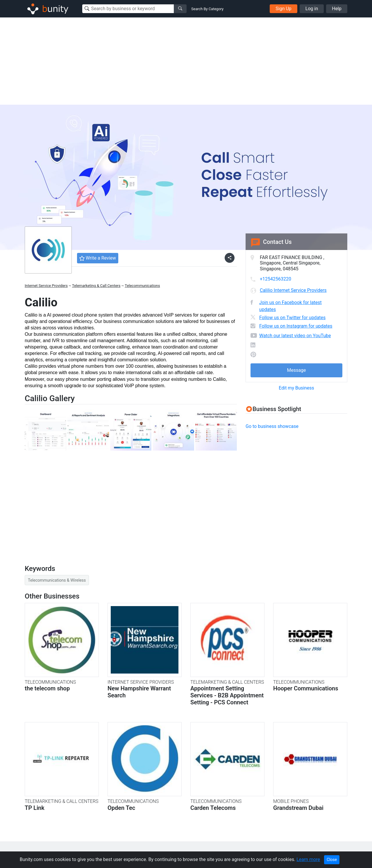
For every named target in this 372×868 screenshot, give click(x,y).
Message (296, 370)
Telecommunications (142, 286)
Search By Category (207, 9)
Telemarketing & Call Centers (96, 286)
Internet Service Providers (46, 286)
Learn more (308, 859)
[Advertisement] (186, 61)
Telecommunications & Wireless (57, 580)
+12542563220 (276, 279)
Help (337, 9)
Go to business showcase (272, 426)
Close (332, 860)
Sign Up (284, 9)
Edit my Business (296, 388)
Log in (312, 9)
